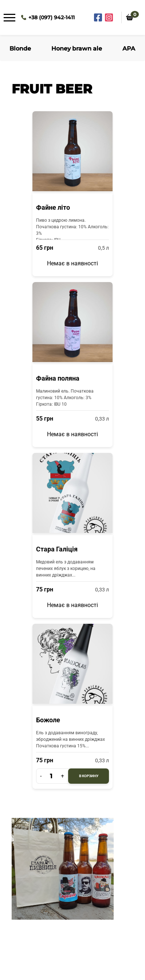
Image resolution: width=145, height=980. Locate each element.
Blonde (20, 49)
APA (129, 49)
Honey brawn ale (77, 49)
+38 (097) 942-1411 (52, 17)
